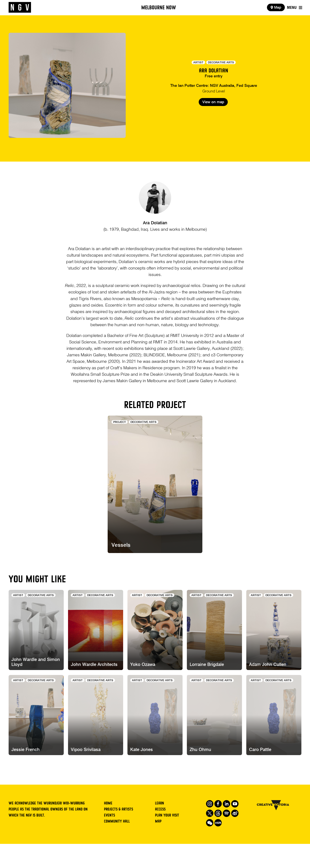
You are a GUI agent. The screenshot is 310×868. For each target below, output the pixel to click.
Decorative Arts (221, 63)
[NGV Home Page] (20, 8)
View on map (213, 118)
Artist (198, 63)
